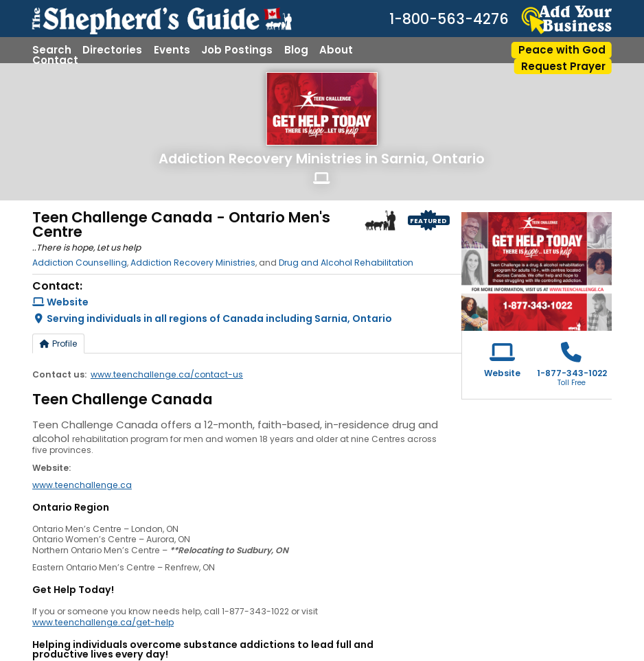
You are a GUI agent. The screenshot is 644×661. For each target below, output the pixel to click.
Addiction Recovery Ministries (260, 159)
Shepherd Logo (380, 220)
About (336, 50)
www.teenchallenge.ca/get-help (103, 622)
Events (172, 50)
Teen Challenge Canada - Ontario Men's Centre (181, 225)
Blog (296, 50)
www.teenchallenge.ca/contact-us (167, 374)
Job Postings (237, 50)
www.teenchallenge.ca (82, 485)
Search (52, 50)
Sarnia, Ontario (433, 159)
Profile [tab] (58, 344)
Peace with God (562, 50)
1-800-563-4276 (449, 20)
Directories (112, 50)
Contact (55, 60)
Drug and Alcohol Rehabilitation (346, 263)
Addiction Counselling (80, 263)
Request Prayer (563, 66)
